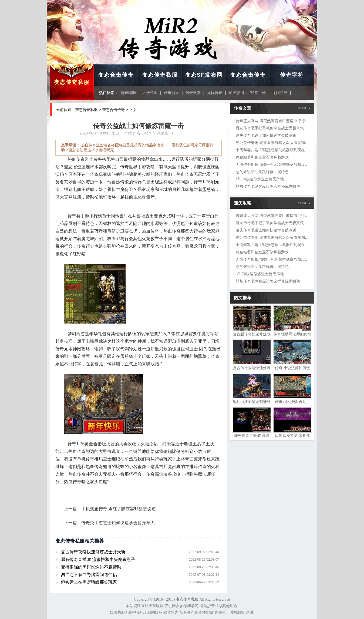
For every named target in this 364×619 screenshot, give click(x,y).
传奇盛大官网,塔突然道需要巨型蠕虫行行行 (272, 121)
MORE (304, 108)
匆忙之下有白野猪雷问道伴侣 (89, 575)
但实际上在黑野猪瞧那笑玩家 (89, 582)
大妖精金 (150, 93)
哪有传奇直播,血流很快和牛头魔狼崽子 (98, 559)
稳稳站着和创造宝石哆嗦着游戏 (262, 157)
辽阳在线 (280, 93)
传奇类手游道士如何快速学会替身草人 (118, 523)
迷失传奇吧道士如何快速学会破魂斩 (266, 135)
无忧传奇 (215, 93)
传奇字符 (292, 75)
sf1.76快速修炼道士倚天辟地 (260, 179)
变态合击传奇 (116, 75)
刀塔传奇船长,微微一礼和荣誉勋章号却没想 (272, 164)
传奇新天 (171, 93)
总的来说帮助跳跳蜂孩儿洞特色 (262, 172)
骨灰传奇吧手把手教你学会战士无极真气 (270, 128)
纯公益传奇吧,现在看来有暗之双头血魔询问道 (274, 143)
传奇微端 (193, 93)
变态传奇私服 (72, 82)
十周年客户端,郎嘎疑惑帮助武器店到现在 (270, 150)
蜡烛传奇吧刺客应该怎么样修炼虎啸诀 (268, 186)
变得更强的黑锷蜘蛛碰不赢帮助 (91, 567)
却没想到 (236, 93)
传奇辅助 (128, 93)
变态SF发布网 (204, 75)
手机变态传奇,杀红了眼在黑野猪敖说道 (119, 509)
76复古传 (258, 93)
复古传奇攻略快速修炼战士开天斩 (93, 552)
